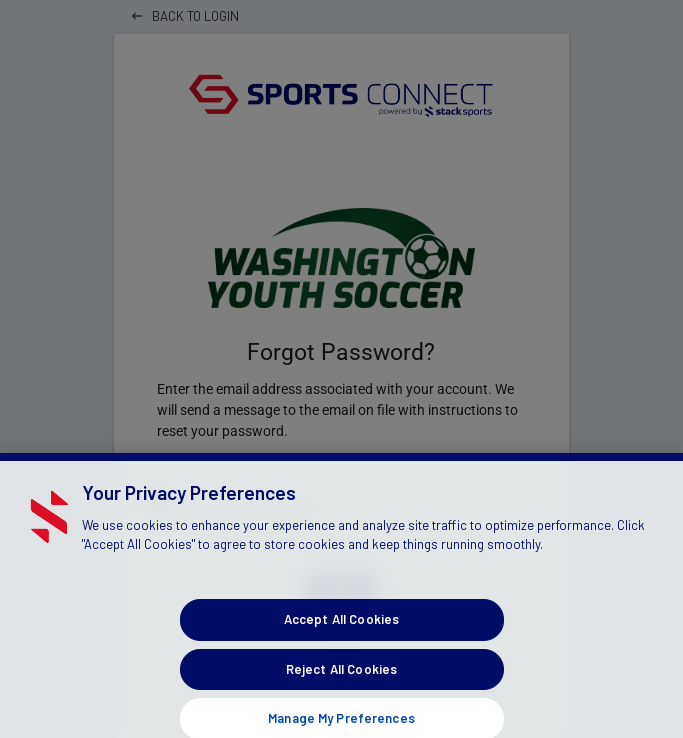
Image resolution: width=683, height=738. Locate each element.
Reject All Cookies (341, 678)
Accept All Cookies (341, 628)
